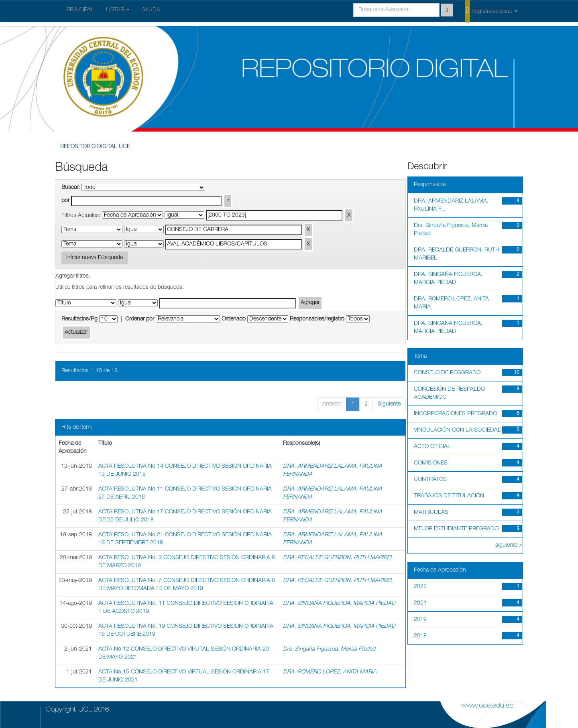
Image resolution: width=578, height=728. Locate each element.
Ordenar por (140, 319)
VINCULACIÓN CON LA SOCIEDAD (458, 430)
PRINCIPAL (80, 10)
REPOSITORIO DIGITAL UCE (95, 147)
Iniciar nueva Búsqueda (95, 258)
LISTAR (118, 10)
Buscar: (71, 188)
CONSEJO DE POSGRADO (447, 373)
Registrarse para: (491, 11)
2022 (420, 587)
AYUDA (151, 10)
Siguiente (389, 404)
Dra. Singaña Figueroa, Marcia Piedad (329, 649)
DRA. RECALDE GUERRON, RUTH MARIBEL (338, 558)
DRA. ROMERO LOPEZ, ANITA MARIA (330, 672)
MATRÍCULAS (431, 513)
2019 (420, 620)
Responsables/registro (317, 319)
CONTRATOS (430, 480)
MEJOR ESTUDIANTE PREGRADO (456, 529)
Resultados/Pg (79, 319)
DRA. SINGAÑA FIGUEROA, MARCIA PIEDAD (339, 604)
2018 (420, 636)
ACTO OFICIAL (432, 447)
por (65, 201)
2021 (420, 603)
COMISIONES (431, 463)
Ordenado (234, 319)
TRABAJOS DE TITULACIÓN (449, 496)
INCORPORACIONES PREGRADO (455, 414)
